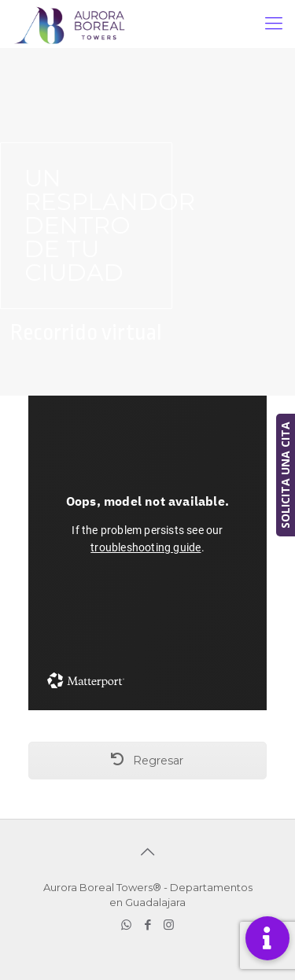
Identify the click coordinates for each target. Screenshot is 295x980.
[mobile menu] (274, 24)
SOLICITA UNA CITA (285, 475)
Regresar (147, 761)
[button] (267, 938)
